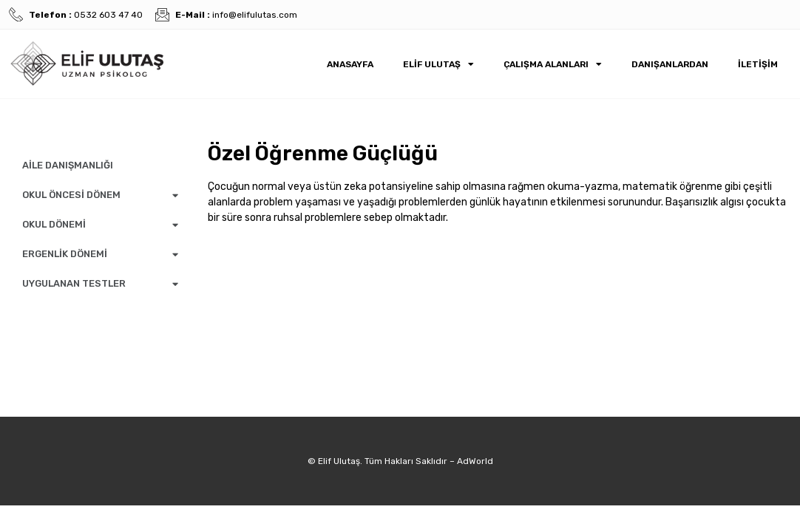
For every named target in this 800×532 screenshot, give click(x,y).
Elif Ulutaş (438, 64)
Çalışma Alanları (553, 64)
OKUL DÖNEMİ (100, 225)
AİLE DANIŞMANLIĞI (68, 165)
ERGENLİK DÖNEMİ (100, 255)
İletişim (758, 64)
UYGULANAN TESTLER (100, 284)
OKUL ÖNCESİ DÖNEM (100, 195)
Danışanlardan (670, 64)
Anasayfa (350, 64)
